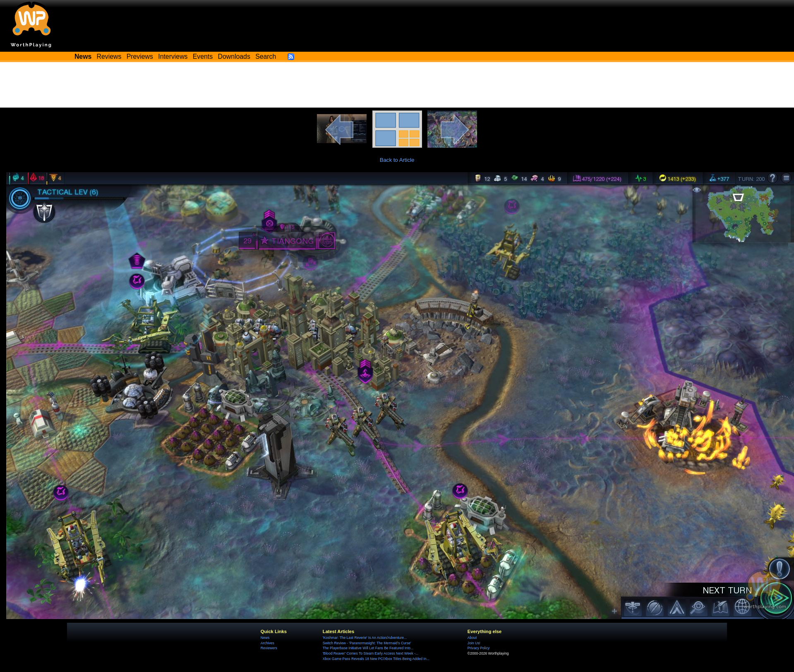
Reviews (109, 56)
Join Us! (474, 643)
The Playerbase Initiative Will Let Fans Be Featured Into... (368, 648)
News (265, 638)
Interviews (173, 56)
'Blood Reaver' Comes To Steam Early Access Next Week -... (371, 653)
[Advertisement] (397, 85)
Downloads (234, 56)
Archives (267, 643)
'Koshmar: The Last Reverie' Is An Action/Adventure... (365, 638)
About (472, 638)
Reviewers (269, 648)
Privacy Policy (479, 648)
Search (266, 56)
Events (203, 56)
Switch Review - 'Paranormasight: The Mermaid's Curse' (367, 643)
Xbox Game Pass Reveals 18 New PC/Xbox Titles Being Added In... (376, 659)
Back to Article (397, 160)
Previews (140, 56)
